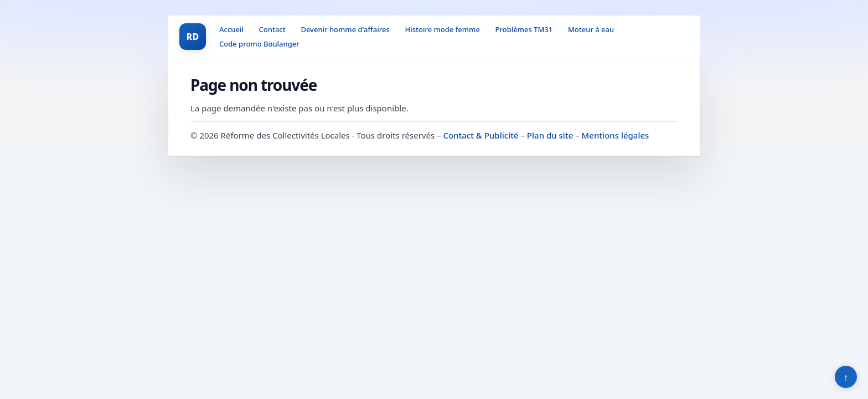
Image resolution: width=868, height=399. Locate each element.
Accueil (231, 29)
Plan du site (550, 135)
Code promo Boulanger (259, 44)
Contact (272, 29)
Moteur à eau (591, 29)
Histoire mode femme (442, 29)
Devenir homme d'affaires (345, 29)
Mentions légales (616, 135)
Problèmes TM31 (524, 29)
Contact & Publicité (480, 135)
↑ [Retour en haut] (846, 377)
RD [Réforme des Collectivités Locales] (192, 37)
